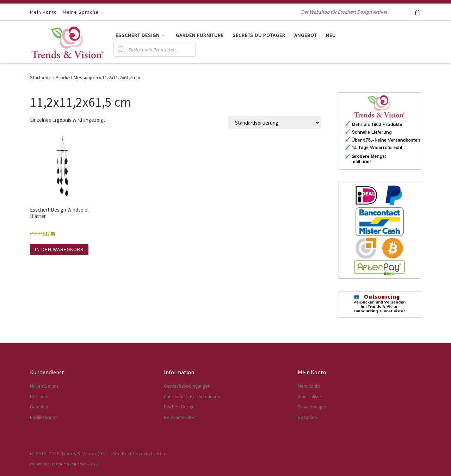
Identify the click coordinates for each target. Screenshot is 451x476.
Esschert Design (179, 407)
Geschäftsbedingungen (187, 386)
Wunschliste (309, 397)
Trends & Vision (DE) (84, 454)
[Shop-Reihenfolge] (274, 123)
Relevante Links (180, 417)
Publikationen (44, 417)
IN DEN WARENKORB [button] (59, 250)
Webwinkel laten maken (53, 464)
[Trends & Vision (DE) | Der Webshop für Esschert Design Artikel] (67, 41)
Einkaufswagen (313, 407)
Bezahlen (307, 417)
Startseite (41, 77)
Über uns (39, 397)
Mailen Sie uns (44, 386)
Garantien (40, 407)
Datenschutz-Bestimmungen (192, 397)
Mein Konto (309, 386)
